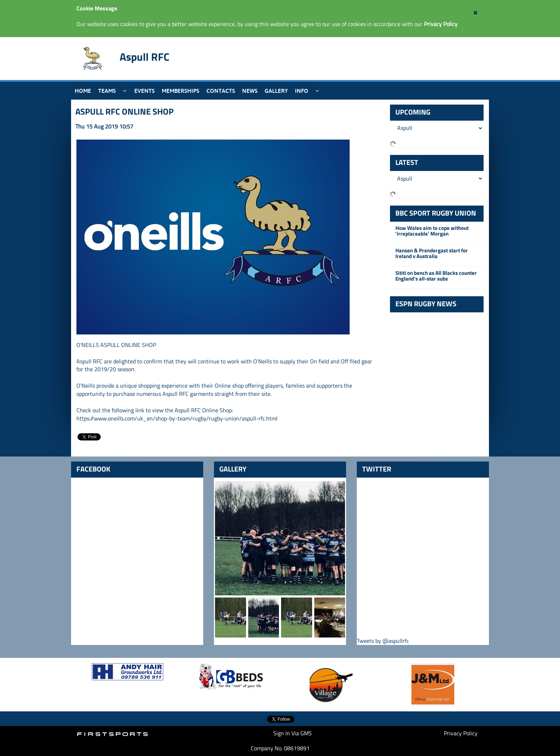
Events (144, 91)
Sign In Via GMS (292, 733)
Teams (107, 91)
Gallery (276, 91)
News (250, 91)
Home (83, 91)
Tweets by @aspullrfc (383, 641)
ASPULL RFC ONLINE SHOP (124, 111)
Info (302, 91)
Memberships (181, 91)
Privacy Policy (461, 733)
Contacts (221, 91)
